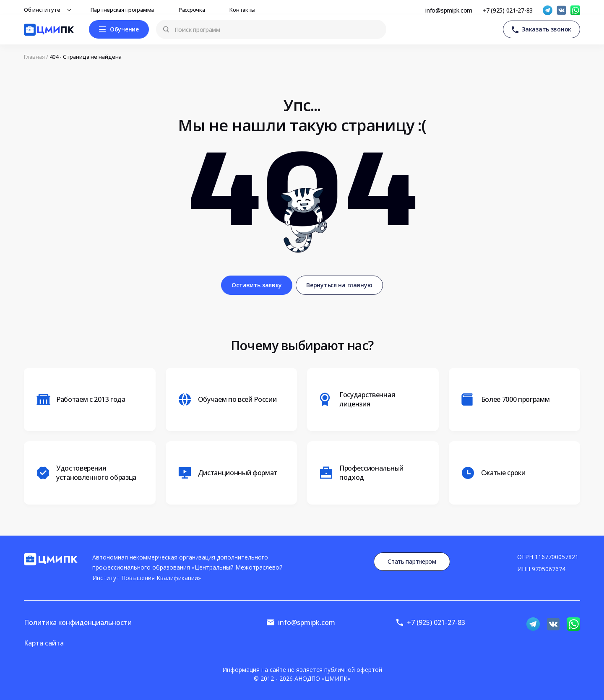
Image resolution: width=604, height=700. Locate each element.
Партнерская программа (125, 10)
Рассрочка (194, 10)
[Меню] (119, 29)
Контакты (245, 10)
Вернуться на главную (339, 285)
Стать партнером (412, 561)
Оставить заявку (257, 285)
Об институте (44, 10)
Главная (34, 57)
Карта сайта (44, 643)
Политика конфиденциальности (78, 622)
